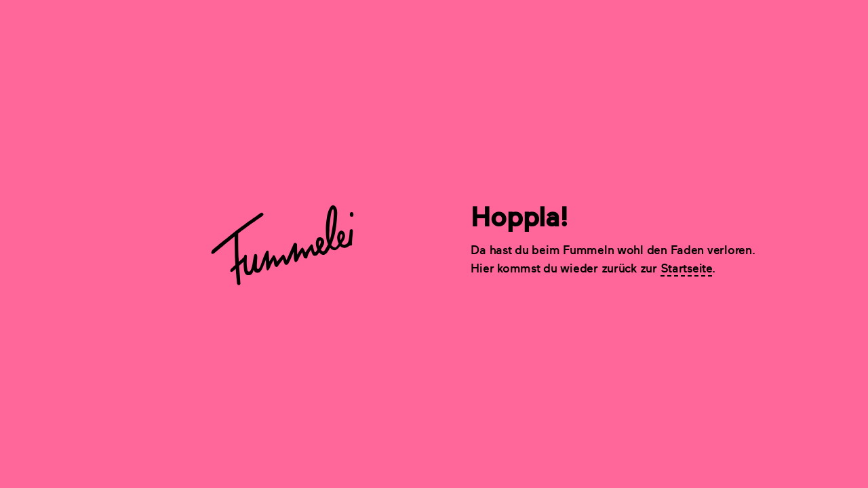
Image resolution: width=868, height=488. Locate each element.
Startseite (686, 268)
